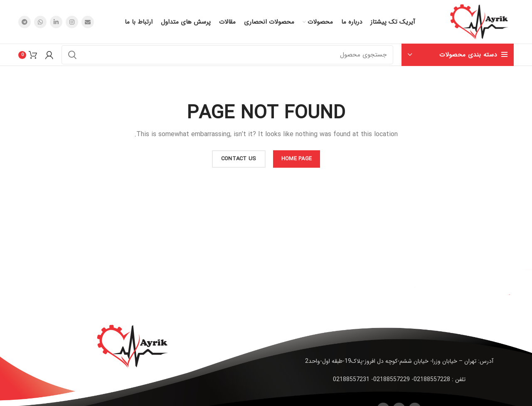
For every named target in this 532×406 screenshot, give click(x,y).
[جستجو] (227, 55)
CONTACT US (239, 159)
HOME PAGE (297, 159)
